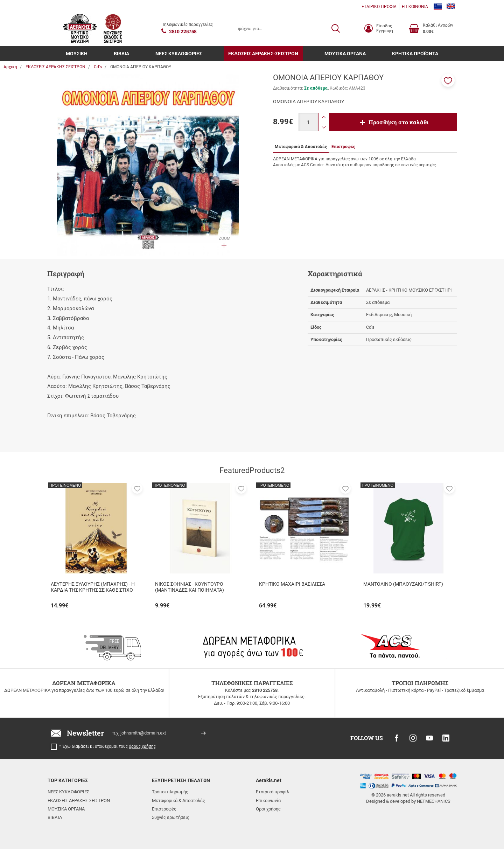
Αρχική (10, 67)
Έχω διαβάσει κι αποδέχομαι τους (109, 746)
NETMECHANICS (434, 801)
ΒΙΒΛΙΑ (121, 54)
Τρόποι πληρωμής (170, 792)
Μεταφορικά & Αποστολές (178, 801)
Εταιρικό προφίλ (272, 792)
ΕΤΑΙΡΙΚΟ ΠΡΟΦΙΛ (379, 7)
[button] (448, 80)
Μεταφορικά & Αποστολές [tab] (301, 147)
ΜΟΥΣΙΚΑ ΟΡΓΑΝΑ (345, 54)
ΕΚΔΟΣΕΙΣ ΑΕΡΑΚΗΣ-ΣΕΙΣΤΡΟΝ (263, 54)
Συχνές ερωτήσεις (171, 817)
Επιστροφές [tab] (343, 147)
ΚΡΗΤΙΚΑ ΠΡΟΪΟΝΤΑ (415, 54)
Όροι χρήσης (268, 809)
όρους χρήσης (142, 746)
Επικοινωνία (268, 801)
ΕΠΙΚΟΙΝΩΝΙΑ (415, 7)
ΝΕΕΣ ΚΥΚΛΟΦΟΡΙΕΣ (179, 54)
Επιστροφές (164, 809)
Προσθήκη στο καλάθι (399, 122)
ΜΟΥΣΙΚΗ (77, 54)
